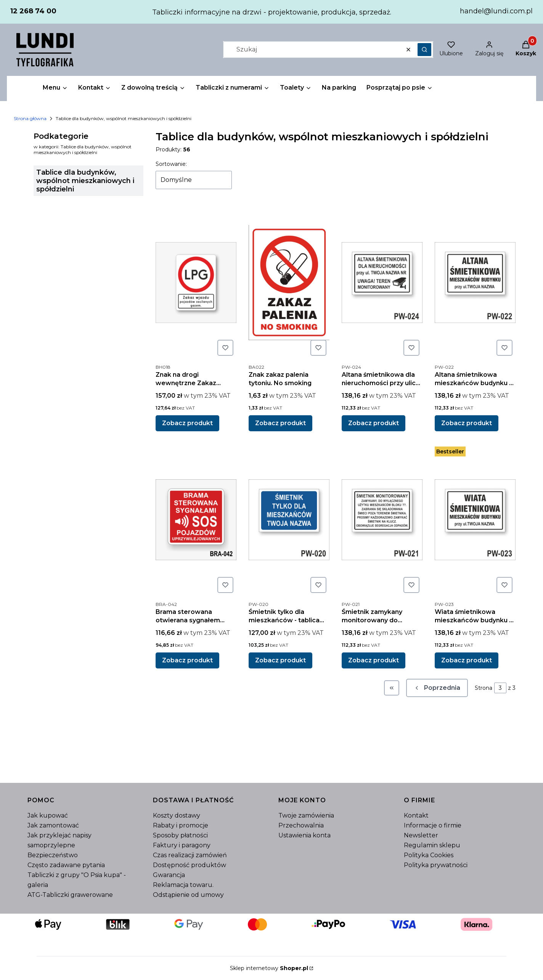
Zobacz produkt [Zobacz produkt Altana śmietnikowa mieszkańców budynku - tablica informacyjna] (467, 423)
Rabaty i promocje (181, 825)
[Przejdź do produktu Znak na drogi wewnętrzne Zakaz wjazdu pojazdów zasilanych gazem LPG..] (196, 283)
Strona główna (30, 118)
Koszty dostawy (177, 815)
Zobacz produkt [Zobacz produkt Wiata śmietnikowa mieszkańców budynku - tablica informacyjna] (467, 660)
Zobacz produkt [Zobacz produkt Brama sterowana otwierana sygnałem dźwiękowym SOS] (187, 660)
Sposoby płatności (180, 835)
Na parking (339, 88)
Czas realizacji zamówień (190, 855)
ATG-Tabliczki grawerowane (70, 895)
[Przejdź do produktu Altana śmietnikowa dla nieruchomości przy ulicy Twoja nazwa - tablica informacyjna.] (382, 283)
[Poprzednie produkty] (437, 688)
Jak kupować (48, 815)
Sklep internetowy (269, 968)
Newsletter (421, 835)
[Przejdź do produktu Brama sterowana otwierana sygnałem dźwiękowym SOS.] (196, 520)
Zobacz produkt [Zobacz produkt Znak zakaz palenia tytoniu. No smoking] (280, 423)
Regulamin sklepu (432, 845)
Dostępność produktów (190, 865)
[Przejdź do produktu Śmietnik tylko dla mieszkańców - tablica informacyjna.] (289, 520)
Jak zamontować (53, 825)
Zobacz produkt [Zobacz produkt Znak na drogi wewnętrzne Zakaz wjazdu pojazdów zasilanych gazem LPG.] (187, 423)
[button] (424, 50)
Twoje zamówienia (306, 815)
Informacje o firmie (433, 825)
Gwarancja (169, 875)
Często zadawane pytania (66, 865)
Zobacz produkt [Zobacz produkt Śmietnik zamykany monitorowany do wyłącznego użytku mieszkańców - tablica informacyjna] (374, 660)
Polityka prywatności (436, 865)
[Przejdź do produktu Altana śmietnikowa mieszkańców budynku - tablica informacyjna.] (475, 283)
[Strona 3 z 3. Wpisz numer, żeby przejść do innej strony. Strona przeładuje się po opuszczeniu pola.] (500, 688)
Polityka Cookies (429, 855)
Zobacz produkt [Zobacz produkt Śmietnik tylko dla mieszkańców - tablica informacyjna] (280, 660)
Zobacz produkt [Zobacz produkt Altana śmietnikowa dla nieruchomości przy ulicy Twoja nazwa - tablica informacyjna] (374, 423)
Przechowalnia (301, 825)
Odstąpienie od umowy (188, 895)
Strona (484, 688)
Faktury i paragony (182, 845)
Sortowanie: (171, 164)
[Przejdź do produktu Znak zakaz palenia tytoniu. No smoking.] (289, 283)
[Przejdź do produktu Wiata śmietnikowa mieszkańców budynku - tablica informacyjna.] (475, 520)
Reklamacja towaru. (183, 885)
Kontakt (416, 815)
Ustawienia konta (304, 835)
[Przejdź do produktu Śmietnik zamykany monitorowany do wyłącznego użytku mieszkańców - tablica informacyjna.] (382, 520)
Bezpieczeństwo (53, 855)
